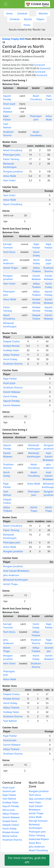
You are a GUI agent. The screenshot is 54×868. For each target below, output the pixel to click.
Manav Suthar (10, 836)
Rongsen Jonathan (13, 172)
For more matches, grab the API (27, 860)
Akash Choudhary (13, 150)
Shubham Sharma (13, 364)
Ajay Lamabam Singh (40, 799)
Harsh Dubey (10, 359)
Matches (43, 13)
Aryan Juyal (9, 104)
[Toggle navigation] (6, 4)
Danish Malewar (12, 392)
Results (28, 19)
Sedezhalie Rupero (39, 839)
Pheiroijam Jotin (12, 155)
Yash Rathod (10, 721)
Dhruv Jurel (8, 810)
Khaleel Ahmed (11, 346)
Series (9, 13)
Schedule (22, 13)
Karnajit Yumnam (38, 821)
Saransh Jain (10, 740)
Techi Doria (9, 252)
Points (27, 25)
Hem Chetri (9, 180)
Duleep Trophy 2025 (14, 39)
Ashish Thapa (10, 268)
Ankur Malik (10, 176)
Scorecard (39, 65)
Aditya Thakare (11, 355)
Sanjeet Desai (10, 821)
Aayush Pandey (11, 401)
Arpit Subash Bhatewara (16, 571)
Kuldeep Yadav (11, 350)
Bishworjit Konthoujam (16, 580)
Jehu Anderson (11, 575)
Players (40, 19)
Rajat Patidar (10, 379)
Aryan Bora (35, 843)
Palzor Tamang (11, 159)
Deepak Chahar (12, 341)
